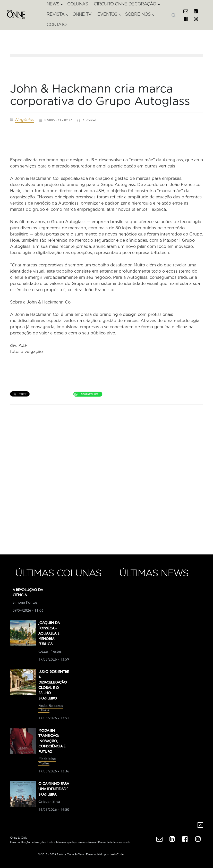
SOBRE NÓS (138, 14)
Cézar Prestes (50, 652)
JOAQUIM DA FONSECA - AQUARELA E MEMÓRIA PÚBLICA (49, 634)
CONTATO (57, 25)
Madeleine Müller (47, 761)
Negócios (25, 120)
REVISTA (56, 14)
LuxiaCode (117, 855)
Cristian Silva (49, 802)
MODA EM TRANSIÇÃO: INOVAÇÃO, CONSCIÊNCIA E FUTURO (52, 741)
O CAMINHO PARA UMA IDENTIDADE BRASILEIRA (54, 789)
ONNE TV (82, 14)
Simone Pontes (25, 603)
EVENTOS (107, 14)
